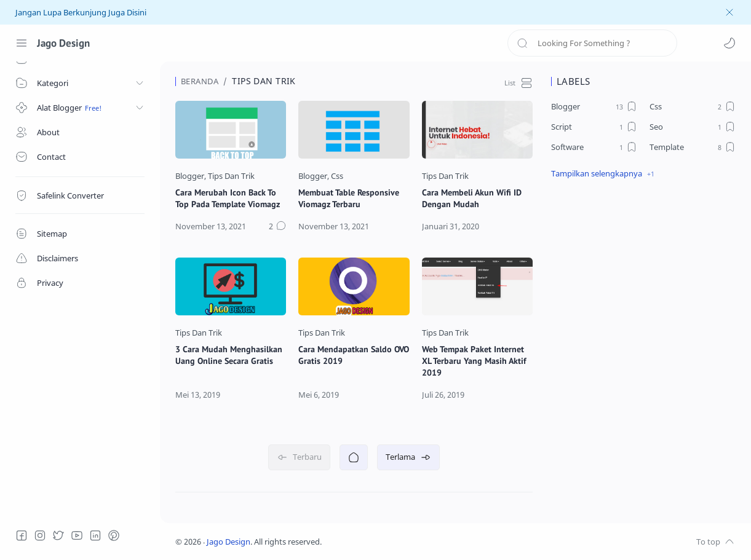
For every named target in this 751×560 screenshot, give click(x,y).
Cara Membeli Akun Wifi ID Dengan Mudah (472, 198)
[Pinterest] (114, 535)
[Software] (594, 147)
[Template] (693, 147)
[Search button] (522, 43)
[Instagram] (40, 535)
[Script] (594, 127)
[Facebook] (22, 535)
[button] (729, 43)
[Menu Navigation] (22, 43)
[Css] (337, 176)
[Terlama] (408, 457)
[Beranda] (354, 457)
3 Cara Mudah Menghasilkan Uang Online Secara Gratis (229, 355)
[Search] (592, 43)
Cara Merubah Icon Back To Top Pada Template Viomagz (228, 198)
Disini (137, 13)
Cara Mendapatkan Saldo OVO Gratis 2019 (354, 355)
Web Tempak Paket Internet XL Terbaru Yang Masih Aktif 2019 (474, 361)
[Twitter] (58, 535)
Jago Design (63, 43)
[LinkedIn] (95, 535)
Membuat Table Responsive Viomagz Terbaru (349, 198)
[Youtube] (77, 535)
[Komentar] (277, 227)
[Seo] (693, 127)
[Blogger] (191, 176)
